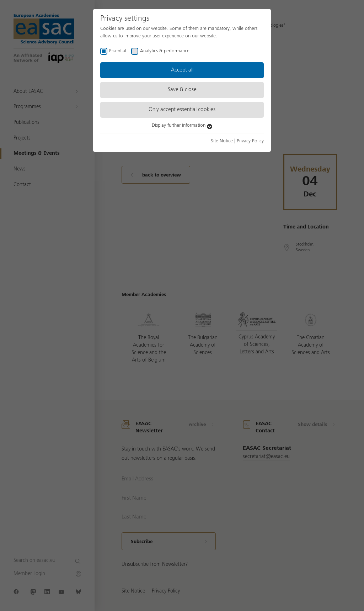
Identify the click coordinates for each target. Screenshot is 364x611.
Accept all (182, 70)
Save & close (182, 90)
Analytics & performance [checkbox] (165, 51)
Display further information (182, 125)
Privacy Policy (250, 141)
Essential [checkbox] (118, 51)
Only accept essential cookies (182, 110)
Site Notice (222, 141)
